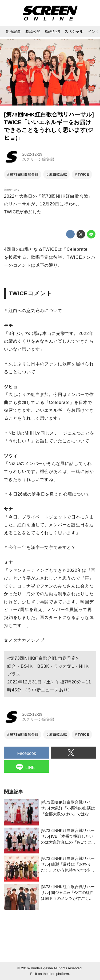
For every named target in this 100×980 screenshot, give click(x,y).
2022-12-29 (32, 154)
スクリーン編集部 (38, 159)
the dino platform (56, 974)
